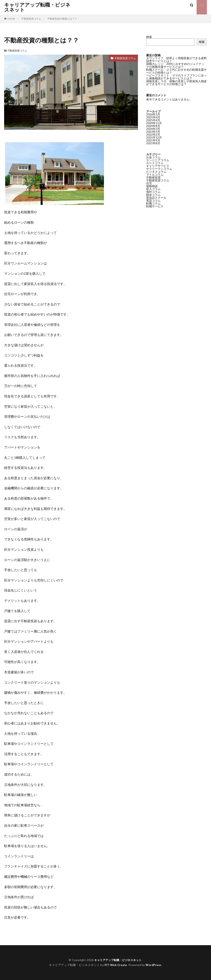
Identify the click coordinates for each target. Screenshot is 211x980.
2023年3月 (153, 132)
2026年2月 (153, 114)
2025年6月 (153, 117)
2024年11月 (154, 123)
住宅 (149, 183)
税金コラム (153, 195)
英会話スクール (156, 198)
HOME (11, 19)
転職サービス (155, 206)
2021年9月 (153, 140)
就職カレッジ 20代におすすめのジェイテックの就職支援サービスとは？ (175, 65)
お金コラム (153, 157)
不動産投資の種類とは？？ (62, 19)
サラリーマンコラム (159, 169)
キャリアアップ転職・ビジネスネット (37, 7)
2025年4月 (153, 120)
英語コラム (153, 200)
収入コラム (153, 189)
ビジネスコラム (156, 172)
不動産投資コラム (31, 19)
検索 (149, 37)
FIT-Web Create (115, 965)
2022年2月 (153, 134)
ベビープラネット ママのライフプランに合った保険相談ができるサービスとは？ (176, 77)
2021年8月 (153, 143)
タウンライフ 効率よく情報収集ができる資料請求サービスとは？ (176, 59)
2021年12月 (154, 137)
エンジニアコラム (158, 160)
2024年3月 (153, 129)
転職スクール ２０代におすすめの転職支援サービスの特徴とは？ (176, 71)
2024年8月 (153, 126)
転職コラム (153, 203)
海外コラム (153, 192)
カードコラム (155, 163)
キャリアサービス (158, 166)
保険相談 (152, 186)
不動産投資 (153, 177)
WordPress (154, 965)
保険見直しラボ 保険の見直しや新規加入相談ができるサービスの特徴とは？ (176, 83)
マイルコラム (155, 174)
